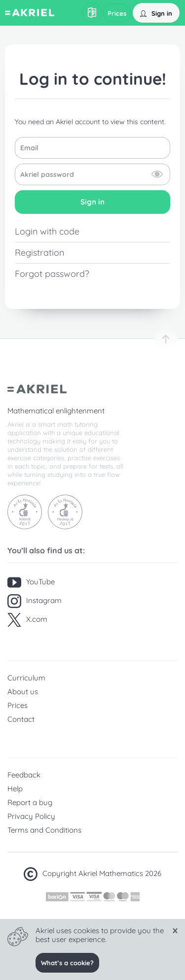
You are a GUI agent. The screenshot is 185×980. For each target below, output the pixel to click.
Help (15, 789)
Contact (21, 719)
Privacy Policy (31, 816)
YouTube (31, 582)
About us (23, 692)
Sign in (92, 202)
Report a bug (30, 802)
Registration (39, 253)
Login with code (47, 231)
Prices (18, 705)
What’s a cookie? (67, 963)
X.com (27, 620)
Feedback (24, 775)
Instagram (35, 601)
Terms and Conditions (44, 830)
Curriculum (26, 678)
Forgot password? (52, 274)
